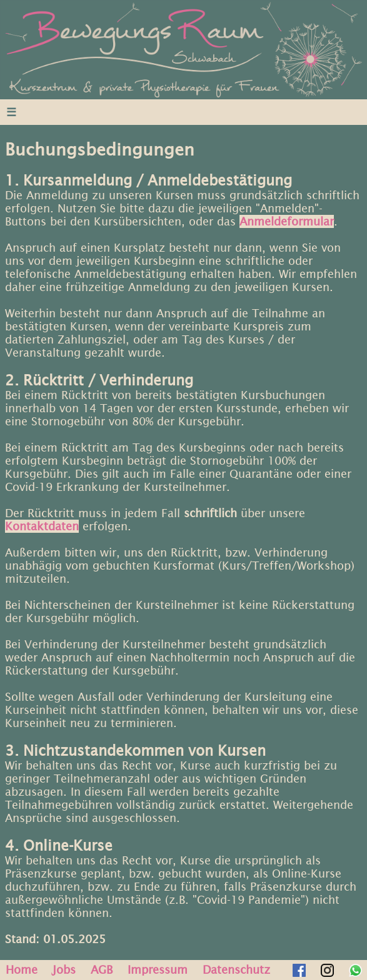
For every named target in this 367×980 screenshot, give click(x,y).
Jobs (64, 970)
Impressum (158, 970)
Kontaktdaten (42, 526)
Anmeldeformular (287, 221)
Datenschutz (236, 970)
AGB (102, 970)
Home (22, 970)
